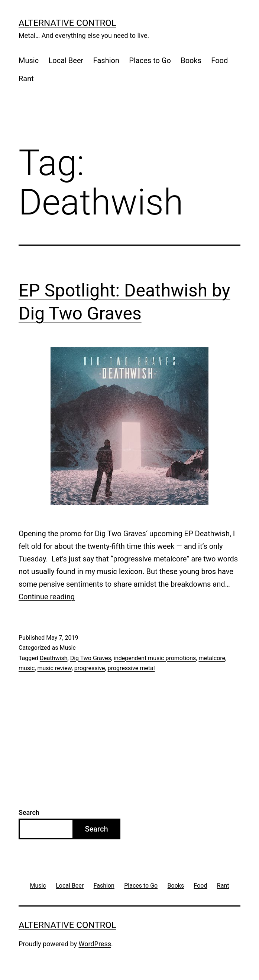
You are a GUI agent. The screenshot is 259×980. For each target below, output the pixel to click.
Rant (26, 79)
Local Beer (66, 60)
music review (55, 668)
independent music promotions (155, 658)
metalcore (212, 658)
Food (219, 60)
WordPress (95, 944)
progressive (90, 668)
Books (191, 60)
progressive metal (131, 668)
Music (29, 60)
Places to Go (150, 60)
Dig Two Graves (91, 658)
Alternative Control (67, 23)
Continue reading (47, 597)
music (27, 668)
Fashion (106, 60)
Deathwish (54, 658)
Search (29, 812)
